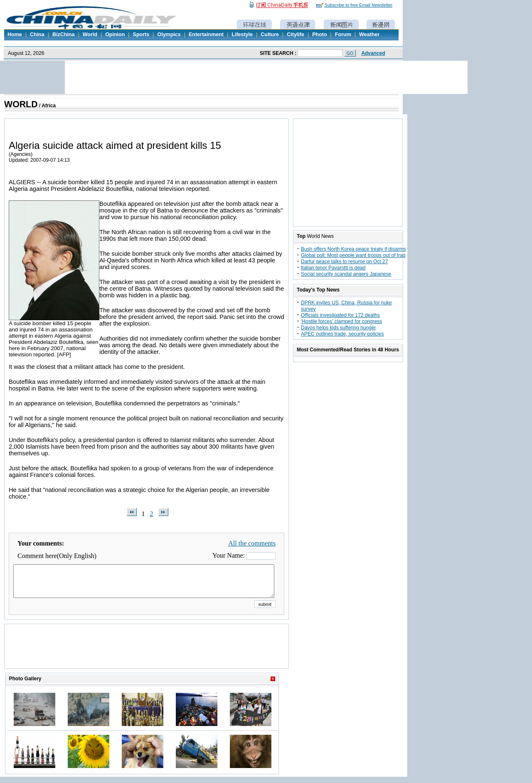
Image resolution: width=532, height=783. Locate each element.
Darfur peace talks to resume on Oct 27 (344, 262)
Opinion (115, 35)
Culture (270, 35)
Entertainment (206, 35)
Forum (343, 35)
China (37, 35)
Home (15, 35)
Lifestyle (242, 35)
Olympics (169, 35)
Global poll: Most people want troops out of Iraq (353, 255)
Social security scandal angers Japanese (346, 274)
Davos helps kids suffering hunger (339, 328)
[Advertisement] (147, 657)
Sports (141, 35)
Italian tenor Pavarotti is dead (333, 268)
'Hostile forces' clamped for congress (341, 321)
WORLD (21, 104)
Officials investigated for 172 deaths (340, 315)
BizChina (63, 35)
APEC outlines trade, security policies (342, 334)
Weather (369, 35)
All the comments (252, 543)
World (90, 35)
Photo (319, 35)
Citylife (296, 35)
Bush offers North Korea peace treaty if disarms (353, 249)
